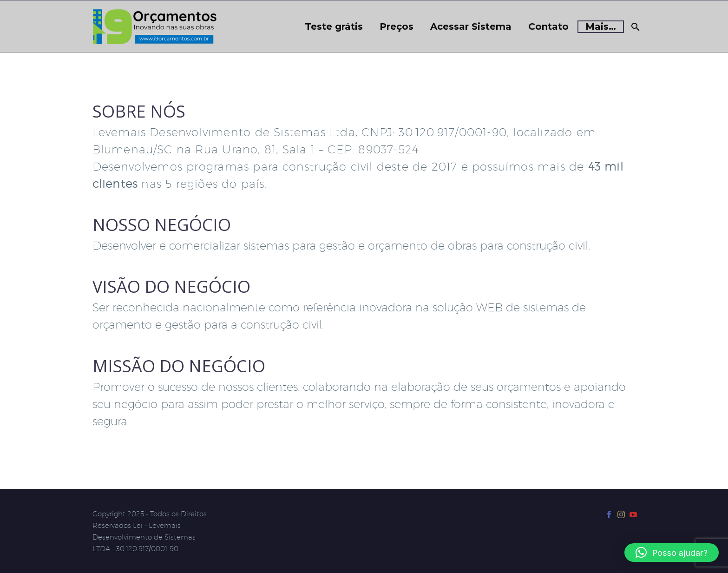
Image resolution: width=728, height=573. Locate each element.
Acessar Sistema (471, 27)
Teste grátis (334, 27)
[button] (672, 553)
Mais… (601, 26)
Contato (548, 27)
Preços (397, 27)
